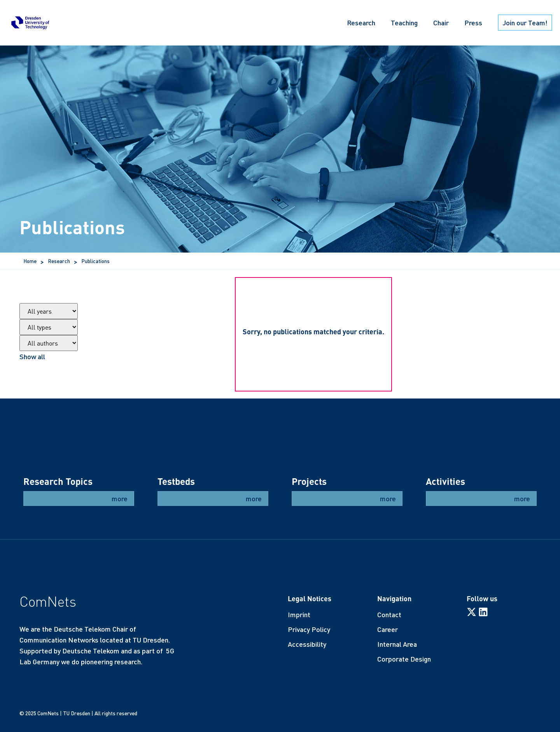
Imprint (299, 614)
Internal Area (397, 644)
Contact (389, 614)
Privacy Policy (309, 629)
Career (388, 629)
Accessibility (307, 644)
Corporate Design (404, 659)
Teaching (404, 23)
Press (473, 23)
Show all (32, 356)
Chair (441, 23)
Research (361, 23)
